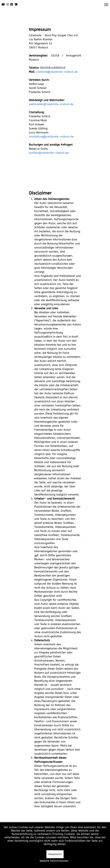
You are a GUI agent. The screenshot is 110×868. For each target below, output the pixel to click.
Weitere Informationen (54, 861)
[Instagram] (8, 5)
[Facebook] (12, 5)
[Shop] (16, 5)
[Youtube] (3, 5)
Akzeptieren (55, 854)
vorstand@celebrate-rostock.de (57, 72)
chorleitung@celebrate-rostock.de (51, 137)
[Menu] (106, 5)
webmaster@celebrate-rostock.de (51, 104)
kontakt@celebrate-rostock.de (49, 153)
